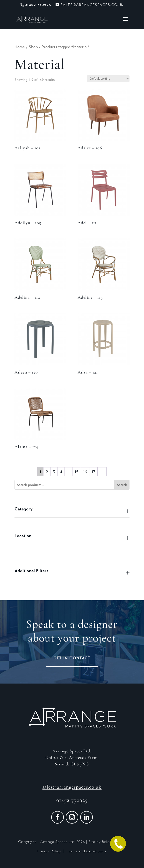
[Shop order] (108, 79)
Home (20, 47)
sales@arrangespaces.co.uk (72, 787)
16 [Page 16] (85, 472)
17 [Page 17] (93, 472)
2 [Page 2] (47, 472)
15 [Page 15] (77, 472)
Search (122, 485)
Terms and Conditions (87, 852)
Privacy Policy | (52, 852)
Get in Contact (72, 658)
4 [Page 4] (61, 472)
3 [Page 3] (54, 472)
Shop (33, 47)
